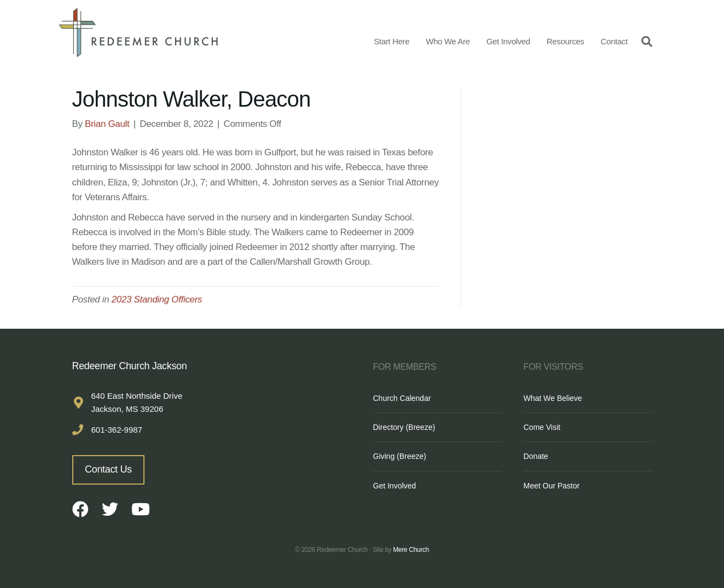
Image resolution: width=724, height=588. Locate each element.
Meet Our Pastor (552, 486)
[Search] (644, 41)
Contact (614, 41)
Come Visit (542, 427)
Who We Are (448, 41)
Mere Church (411, 550)
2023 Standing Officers (157, 299)
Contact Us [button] (108, 469)
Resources (566, 41)
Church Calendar (402, 398)
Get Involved (508, 41)
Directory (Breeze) (404, 427)
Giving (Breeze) (400, 456)
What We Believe (553, 398)
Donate (536, 456)
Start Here (392, 41)
